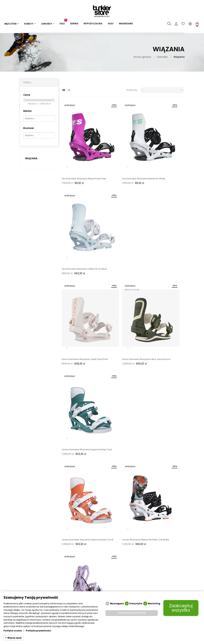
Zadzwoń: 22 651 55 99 (101, 553)
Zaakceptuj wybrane (132, 613)
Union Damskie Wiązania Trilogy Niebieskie (80, 493)
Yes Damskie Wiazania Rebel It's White (122, 157)
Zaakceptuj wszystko (181, 608)
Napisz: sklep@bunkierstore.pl (102, 562)
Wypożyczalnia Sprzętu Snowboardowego (72, 577)
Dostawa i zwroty (71, 551)
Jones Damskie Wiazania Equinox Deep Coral (81, 291)
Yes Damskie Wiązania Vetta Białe (165, 357)
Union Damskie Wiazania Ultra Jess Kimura (120, 224)
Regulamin (68, 587)
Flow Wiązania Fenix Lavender (162, 290)
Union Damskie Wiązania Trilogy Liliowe (164, 426)
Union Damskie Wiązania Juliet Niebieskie (121, 426)
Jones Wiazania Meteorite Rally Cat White (121, 291)
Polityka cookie (13, 631)
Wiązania (31, 158)
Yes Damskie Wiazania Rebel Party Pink (78, 157)
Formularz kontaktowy (96, 572)
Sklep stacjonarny (100, 580)
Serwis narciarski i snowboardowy (72, 565)
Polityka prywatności (39, 631)
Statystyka (136, 603)
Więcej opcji (14, 638)
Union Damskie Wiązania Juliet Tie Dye (81, 426)
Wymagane (117, 603)
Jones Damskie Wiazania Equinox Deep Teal (165, 224)
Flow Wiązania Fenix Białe (76, 357)
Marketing (154, 603)
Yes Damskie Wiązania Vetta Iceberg (120, 358)
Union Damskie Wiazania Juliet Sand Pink (79, 224)
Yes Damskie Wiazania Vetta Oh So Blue (164, 157)
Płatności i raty (70, 557)
